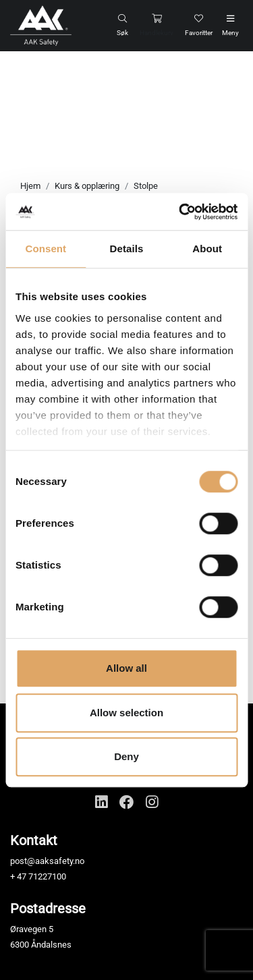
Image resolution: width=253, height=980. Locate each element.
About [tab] (207, 249)
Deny (126, 756)
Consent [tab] (46, 249)
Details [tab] (127, 249)
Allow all (126, 668)
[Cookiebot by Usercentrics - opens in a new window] (180, 212)
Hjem (30, 186)
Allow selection (126, 713)
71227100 (47, 876)
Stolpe (146, 186)
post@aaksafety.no (47, 861)
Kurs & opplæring (87, 186)
